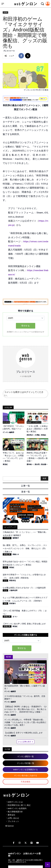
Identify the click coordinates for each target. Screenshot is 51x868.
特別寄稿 (7, 538)
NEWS (5, 12)
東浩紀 (44, 435)
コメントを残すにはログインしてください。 (24, 394)
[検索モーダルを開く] (42, 4)
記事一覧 (26, 486)
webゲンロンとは (15, 802)
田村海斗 (13, 603)
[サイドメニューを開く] (3, 4)
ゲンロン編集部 (8, 432)
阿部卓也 (13, 581)
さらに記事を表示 (26, 742)
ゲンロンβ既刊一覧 (26, 756)
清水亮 (37, 464)
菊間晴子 (16, 538)
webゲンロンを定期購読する (26, 770)
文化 (5, 567)
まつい (15, 617)
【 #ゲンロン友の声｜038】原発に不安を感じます (24, 624)
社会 (5, 590)
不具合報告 (26, 782)
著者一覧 (26, 492)
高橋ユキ (16, 554)
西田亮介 (30, 435)
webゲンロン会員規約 (17, 808)
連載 (5, 603)
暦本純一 (30, 464)
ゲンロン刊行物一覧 (26, 763)
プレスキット (13, 821)
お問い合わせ (13, 818)
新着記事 (7, 554)
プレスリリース (9, 51)
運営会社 (11, 815)
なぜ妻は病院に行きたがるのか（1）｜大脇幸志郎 (24, 588)
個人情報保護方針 (15, 812)
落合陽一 (44, 464)
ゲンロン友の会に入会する (26, 775)
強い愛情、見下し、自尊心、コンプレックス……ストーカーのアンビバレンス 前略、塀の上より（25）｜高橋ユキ (25, 548)
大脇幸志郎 (13, 590)
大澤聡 (37, 435)
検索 (44, 478)
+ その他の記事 (26, 376)
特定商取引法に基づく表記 (19, 805)
